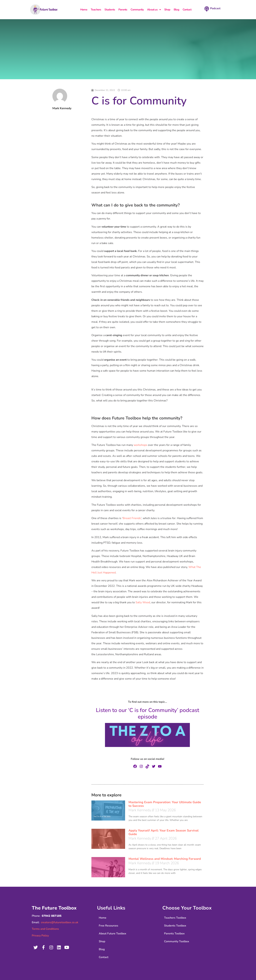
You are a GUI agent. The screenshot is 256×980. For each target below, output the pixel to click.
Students (110, 10)
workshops (140, 445)
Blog (176, 10)
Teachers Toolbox (175, 918)
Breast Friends (132, 518)
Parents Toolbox (174, 934)
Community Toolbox (177, 941)
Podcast (215, 8)
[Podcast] (207, 9)
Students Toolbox (175, 926)
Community (137, 10)
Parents (123, 10)
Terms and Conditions (45, 929)
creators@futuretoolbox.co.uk (60, 922)
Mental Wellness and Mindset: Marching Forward (165, 859)
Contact (187, 10)
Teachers (96, 10)
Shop (167, 10)
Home (84, 10)
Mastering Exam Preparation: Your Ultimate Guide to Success (165, 804)
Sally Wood (143, 602)
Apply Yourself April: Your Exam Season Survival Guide (164, 832)
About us (154, 10)
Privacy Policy (40, 936)
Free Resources (108, 926)
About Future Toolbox (113, 934)
